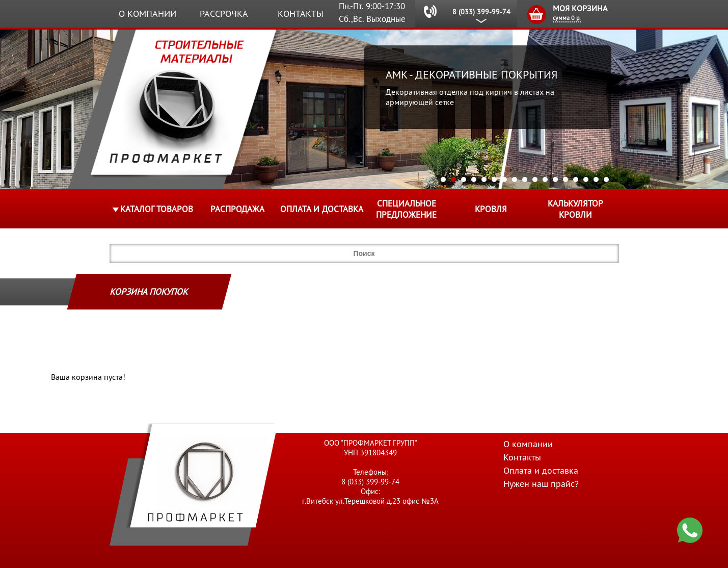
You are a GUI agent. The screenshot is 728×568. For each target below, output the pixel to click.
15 (586, 179)
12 (555, 179)
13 (565, 179)
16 (596, 179)
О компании (147, 14)
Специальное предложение (406, 209)
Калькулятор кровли (575, 209)
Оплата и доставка (322, 209)
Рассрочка (224, 14)
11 (545, 179)
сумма (567, 18)
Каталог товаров (157, 209)
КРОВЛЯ (491, 209)
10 (535, 179)
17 (606, 179)
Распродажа (237, 209)
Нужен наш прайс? (541, 484)
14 (576, 179)
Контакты (301, 14)
